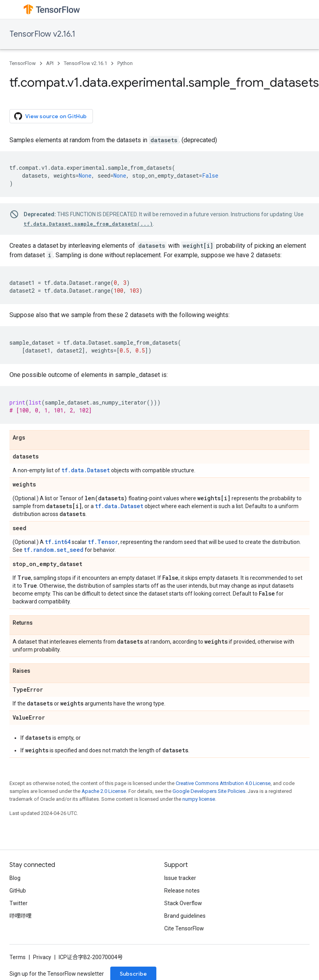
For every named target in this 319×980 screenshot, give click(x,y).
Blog (15, 878)
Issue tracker (180, 878)
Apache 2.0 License (104, 791)
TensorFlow (23, 63)
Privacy (42, 957)
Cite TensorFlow (184, 928)
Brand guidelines (185, 916)
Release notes (182, 891)
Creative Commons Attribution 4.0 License (223, 783)
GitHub (18, 891)
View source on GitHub (50, 116)
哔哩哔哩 (20, 916)
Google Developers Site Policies (209, 791)
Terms (18, 957)
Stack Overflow (183, 903)
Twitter (19, 903)
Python (125, 63)
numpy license (199, 799)
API (50, 63)
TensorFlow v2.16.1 (42, 34)
